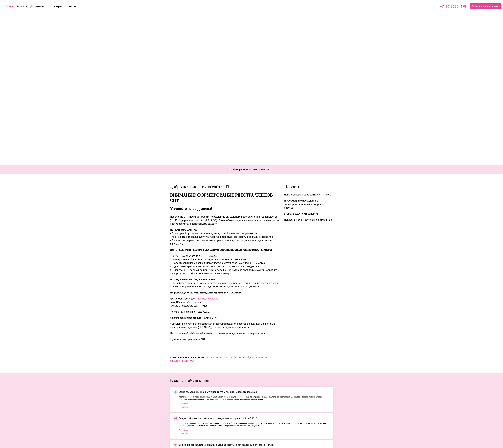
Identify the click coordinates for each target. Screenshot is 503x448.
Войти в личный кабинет (486, 6)
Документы (37, 6)
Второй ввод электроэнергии (301, 214)
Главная (9, 6)
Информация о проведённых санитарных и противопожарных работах (304, 204)
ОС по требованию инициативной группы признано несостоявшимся (218, 392)
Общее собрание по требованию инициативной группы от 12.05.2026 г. (219, 418)
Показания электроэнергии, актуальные (308, 220)
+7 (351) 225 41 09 (453, 6)
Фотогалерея (55, 6)
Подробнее (183, 404)
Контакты (71, 6)
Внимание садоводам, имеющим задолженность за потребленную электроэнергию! (226, 445)
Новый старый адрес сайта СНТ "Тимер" (308, 195)
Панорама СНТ (262, 169)
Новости (22, 6)
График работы (239, 169)
